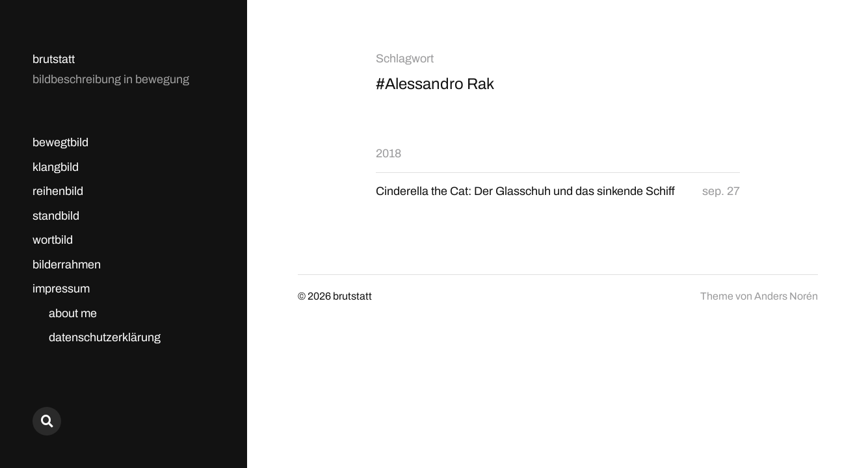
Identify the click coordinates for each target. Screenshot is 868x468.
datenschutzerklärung (105, 337)
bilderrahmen (67, 265)
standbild (56, 216)
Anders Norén (786, 296)
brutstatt (54, 59)
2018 (388, 153)
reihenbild (58, 191)
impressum (61, 289)
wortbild (53, 240)
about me (73, 313)
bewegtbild (60, 142)
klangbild (56, 167)
